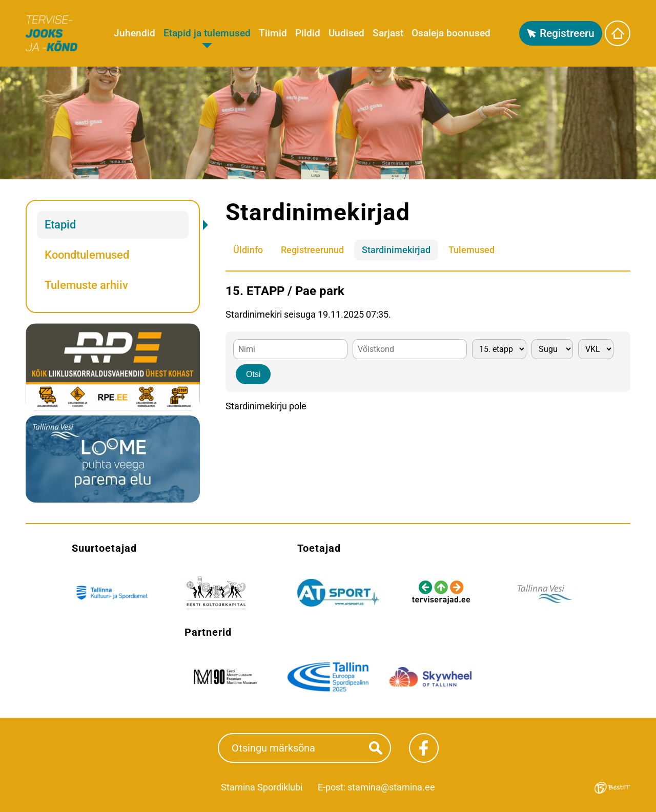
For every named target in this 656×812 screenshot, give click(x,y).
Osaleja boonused (451, 33)
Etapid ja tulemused (207, 33)
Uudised (346, 33)
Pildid (308, 33)
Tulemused (471, 250)
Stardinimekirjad (396, 250)
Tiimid (273, 33)
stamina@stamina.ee (391, 787)
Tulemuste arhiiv (86, 285)
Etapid (60, 225)
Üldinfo (248, 250)
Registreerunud (312, 250)
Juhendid (135, 33)
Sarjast (388, 33)
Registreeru (567, 33)
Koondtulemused (87, 255)
